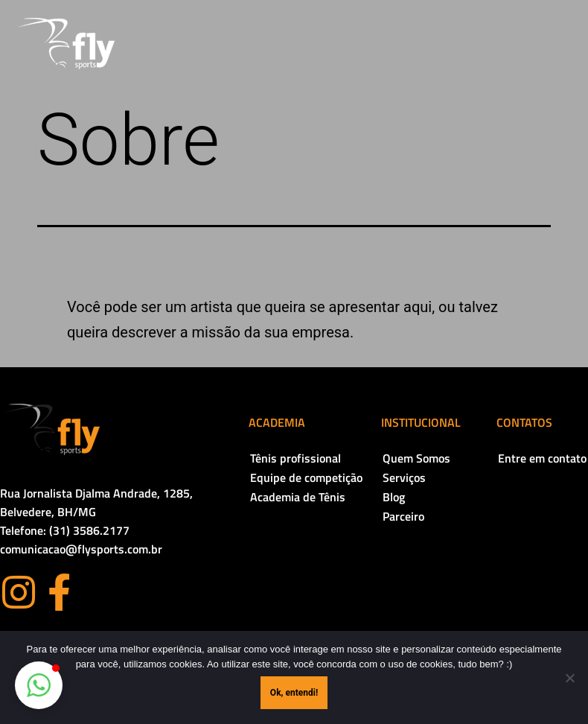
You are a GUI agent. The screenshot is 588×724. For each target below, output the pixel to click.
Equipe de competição (306, 477)
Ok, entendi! (294, 693)
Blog (394, 497)
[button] (39, 685)
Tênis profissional (295, 458)
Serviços (404, 477)
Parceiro (403, 516)
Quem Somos (416, 458)
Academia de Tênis (298, 497)
